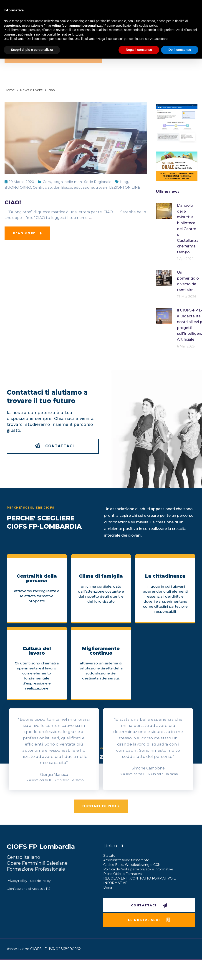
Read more (24, 233)
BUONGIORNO (18, 187)
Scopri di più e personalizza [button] (32, 50)
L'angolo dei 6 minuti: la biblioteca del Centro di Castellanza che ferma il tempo (188, 229)
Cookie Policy (40, 881)
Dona (108, 887)
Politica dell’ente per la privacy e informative (138, 869)
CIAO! (13, 202)
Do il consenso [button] (180, 50)
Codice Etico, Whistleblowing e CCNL (133, 865)
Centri (38, 187)
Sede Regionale (98, 182)
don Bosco (63, 187)
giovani (102, 187)
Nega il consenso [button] (139, 50)
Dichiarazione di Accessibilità (29, 889)
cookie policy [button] (148, 26)
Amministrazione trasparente (126, 860)
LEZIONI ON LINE (125, 187)
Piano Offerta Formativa (122, 874)
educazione (84, 187)
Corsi (47, 182)
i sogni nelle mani (68, 182)
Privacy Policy (17, 881)
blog (124, 182)
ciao (48, 187)
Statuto (109, 856)
